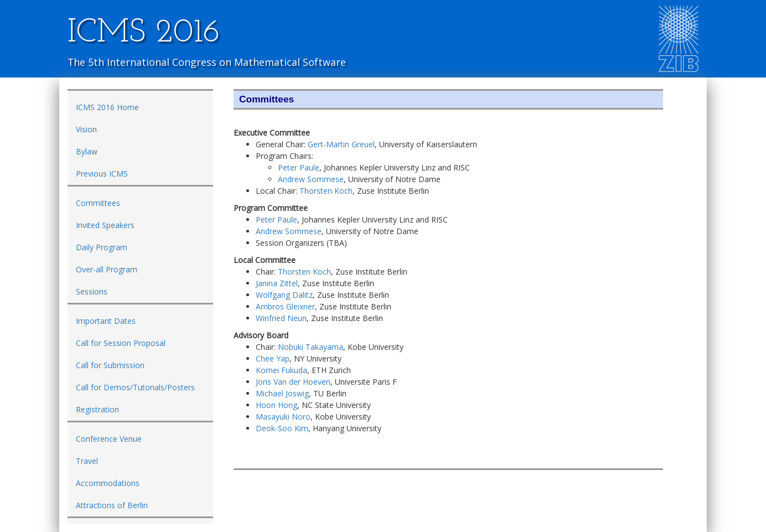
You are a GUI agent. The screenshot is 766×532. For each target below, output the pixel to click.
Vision (86, 129)
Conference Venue (109, 439)
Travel (87, 461)
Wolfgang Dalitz (284, 295)
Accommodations (108, 483)
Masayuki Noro (283, 417)
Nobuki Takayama (310, 347)
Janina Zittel (277, 283)
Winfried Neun (281, 318)
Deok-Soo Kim (282, 428)
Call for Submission (110, 365)
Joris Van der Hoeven (293, 382)
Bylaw (87, 151)
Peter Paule (299, 167)
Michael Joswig (282, 393)
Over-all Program (107, 269)
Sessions (92, 291)
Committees (98, 203)
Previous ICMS (102, 174)
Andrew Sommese (311, 179)
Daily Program (102, 247)
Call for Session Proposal (121, 343)
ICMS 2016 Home (107, 107)
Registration (97, 409)
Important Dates (106, 321)
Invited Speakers (105, 225)
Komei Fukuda (281, 370)
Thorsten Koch (326, 191)
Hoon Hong (276, 405)
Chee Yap (273, 358)
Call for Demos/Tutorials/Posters (135, 387)
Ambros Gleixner (285, 306)
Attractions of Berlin (112, 505)
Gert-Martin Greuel (341, 144)
